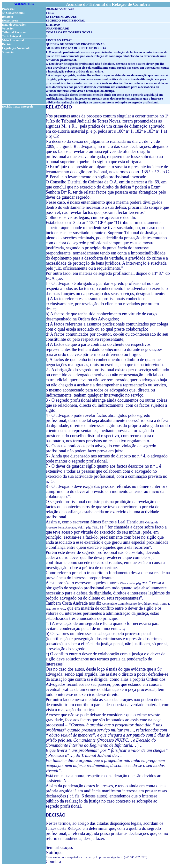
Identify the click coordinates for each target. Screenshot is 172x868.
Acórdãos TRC (24, 4)
